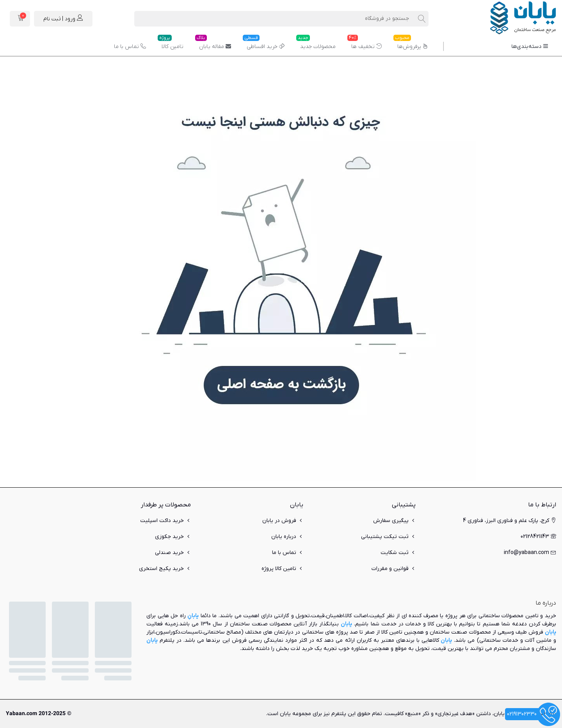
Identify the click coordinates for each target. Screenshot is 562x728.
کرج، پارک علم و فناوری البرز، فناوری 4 (510, 521)
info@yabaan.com (530, 553)
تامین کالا (171, 44)
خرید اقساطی (264, 44)
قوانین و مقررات (394, 569)
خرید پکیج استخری (165, 569)
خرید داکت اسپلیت (165, 521)
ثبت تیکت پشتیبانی (388, 537)
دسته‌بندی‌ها (530, 47)
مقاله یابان (213, 44)
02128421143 (538, 537)
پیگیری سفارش (394, 521)
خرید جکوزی (173, 537)
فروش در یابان (283, 521)
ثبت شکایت (398, 553)
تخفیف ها (365, 44)
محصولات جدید (316, 44)
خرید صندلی (173, 553)
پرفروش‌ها (411, 44)
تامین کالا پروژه (282, 569)
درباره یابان (287, 537)
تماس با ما (130, 47)
